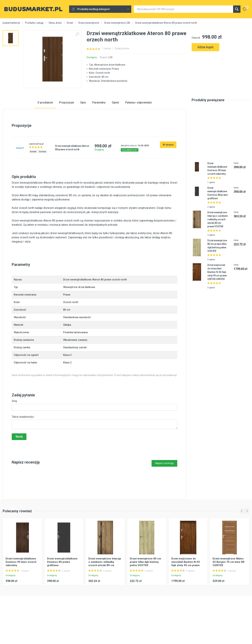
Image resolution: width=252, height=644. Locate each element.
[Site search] (183, 9)
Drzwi (70, 23)
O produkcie (45, 130)
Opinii (115, 130)
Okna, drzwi (55, 23)
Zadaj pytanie (122, 48)
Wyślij (19, 464)
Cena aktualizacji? (130, 177)
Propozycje (66, 130)
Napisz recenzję (164, 490)
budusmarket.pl (11, 23)
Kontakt (33, 179)
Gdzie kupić (205, 47)
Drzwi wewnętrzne (89, 23)
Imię (14, 428)
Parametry (99, 130)
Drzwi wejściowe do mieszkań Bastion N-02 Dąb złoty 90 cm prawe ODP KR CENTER (217, 299)
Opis (83, 130)
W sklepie (168, 172)
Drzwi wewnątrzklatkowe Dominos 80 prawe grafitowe (62, 589)
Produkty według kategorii (100, 9)
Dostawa (43, 179)
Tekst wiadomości (23, 444)
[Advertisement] (220, 68)
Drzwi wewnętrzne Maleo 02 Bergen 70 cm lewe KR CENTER (229, 589)
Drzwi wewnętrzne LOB (117, 23)
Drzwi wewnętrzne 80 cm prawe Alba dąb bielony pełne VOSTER (145, 589)
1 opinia (106, 48)
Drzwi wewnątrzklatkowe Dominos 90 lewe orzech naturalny (21, 589)
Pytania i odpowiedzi (139, 130)
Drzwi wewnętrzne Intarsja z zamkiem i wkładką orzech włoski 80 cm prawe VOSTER (218, 246)
